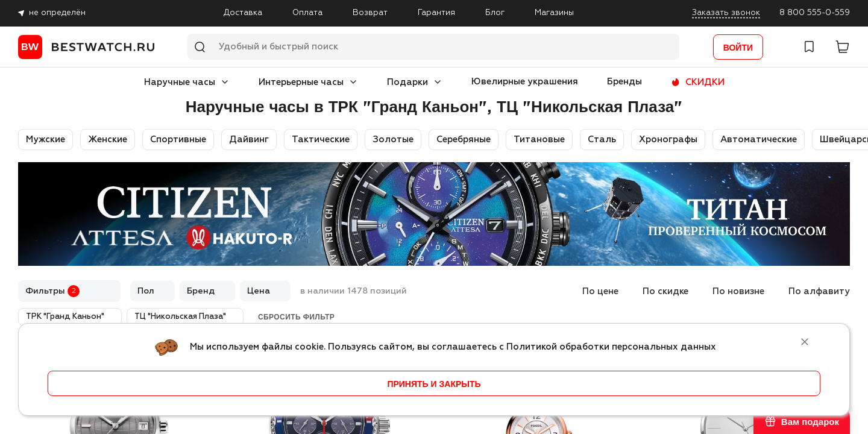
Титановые (539, 140)
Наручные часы (180, 82)
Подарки (407, 82)
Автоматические (759, 140)
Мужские (46, 140)
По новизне (738, 291)
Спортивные (178, 140)
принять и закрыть (434, 384)
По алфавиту (819, 291)
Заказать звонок (726, 13)
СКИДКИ (705, 82)
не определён (57, 13)
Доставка (243, 13)
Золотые (393, 140)
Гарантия (436, 13)
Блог (495, 13)
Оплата (307, 13)
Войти (738, 48)
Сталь (602, 140)
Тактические (321, 140)
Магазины (554, 13)
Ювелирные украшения (525, 82)
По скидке (665, 291)
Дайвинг (249, 140)
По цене (600, 291)
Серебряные (464, 140)
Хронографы (668, 140)
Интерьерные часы (301, 82)
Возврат (370, 13)
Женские (108, 140)
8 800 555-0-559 (815, 13)
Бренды (624, 82)
